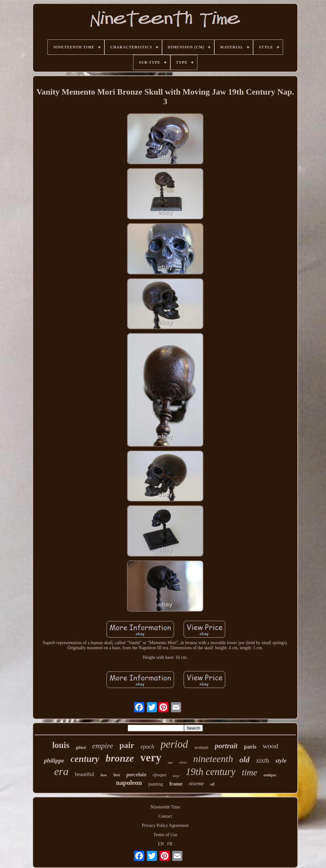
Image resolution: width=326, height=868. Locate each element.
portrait (226, 746)
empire (103, 746)
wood (270, 746)
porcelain (136, 775)
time (249, 772)
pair (127, 745)
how (104, 775)
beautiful (84, 774)
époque (160, 775)
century (85, 759)
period (174, 744)
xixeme (196, 783)
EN (161, 844)
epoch (147, 747)
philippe (54, 761)
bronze (120, 758)
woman (201, 747)
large (176, 776)
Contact (165, 816)
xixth (262, 760)
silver (183, 762)
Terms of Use (165, 835)
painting (156, 784)
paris (250, 747)
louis (61, 745)
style (281, 761)
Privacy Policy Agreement (165, 825)
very (151, 758)
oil (212, 784)
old (244, 760)
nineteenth (213, 759)
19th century (211, 772)
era (61, 771)
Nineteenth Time (165, 807)
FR (170, 844)
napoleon (129, 783)
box (117, 775)
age (170, 762)
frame (176, 784)
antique (270, 775)
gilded (81, 748)
